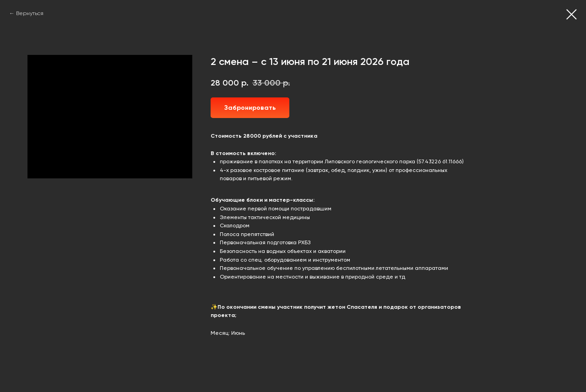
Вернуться (30, 13)
